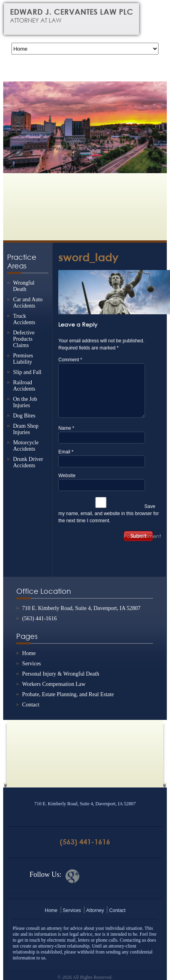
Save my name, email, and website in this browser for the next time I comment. (108, 514)
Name (66, 428)
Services (32, 664)
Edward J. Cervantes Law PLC (77, 16)
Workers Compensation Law (54, 684)
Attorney (95, 910)
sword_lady (88, 257)
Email (66, 452)
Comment (70, 360)
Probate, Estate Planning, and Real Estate (68, 694)
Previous (13, 122)
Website (67, 476)
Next (157, 122)
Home (29, 653)
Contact (31, 705)
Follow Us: (45, 874)
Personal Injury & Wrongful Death (61, 674)
